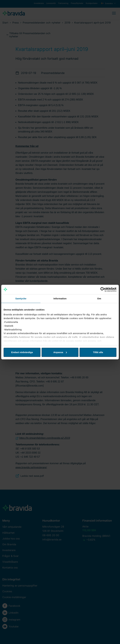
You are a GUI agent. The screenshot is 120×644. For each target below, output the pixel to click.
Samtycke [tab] (21, 298)
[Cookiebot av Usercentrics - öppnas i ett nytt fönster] (103, 289)
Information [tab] (60, 298)
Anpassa (60, 352)
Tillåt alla (98, 352)
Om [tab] (99, 298)
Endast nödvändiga (22, 352)
